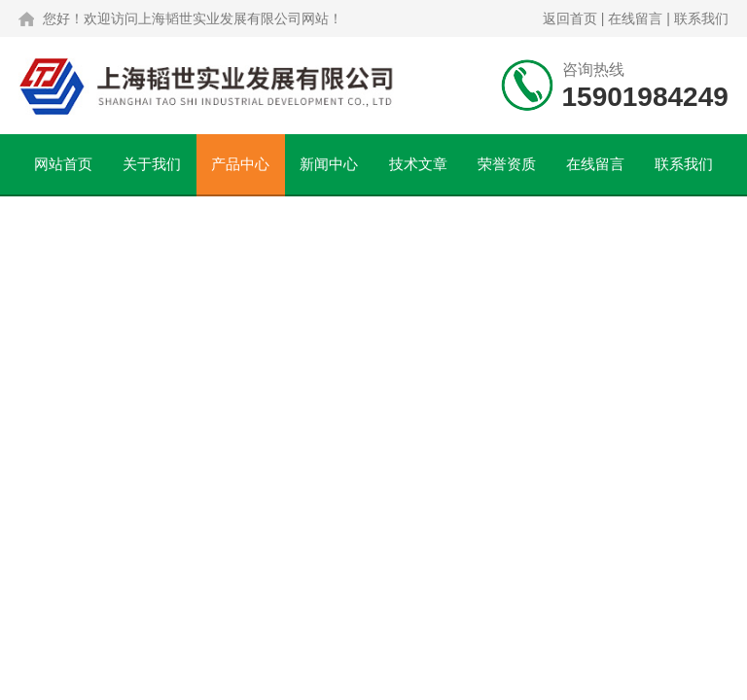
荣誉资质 (507, 164)
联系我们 (701, 18)
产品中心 (240, 164)
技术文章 (418, 164)
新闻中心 (329, 164)
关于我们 (152, 164)
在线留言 (635, 18)
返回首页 (570, 18)
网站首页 (63, 164)
